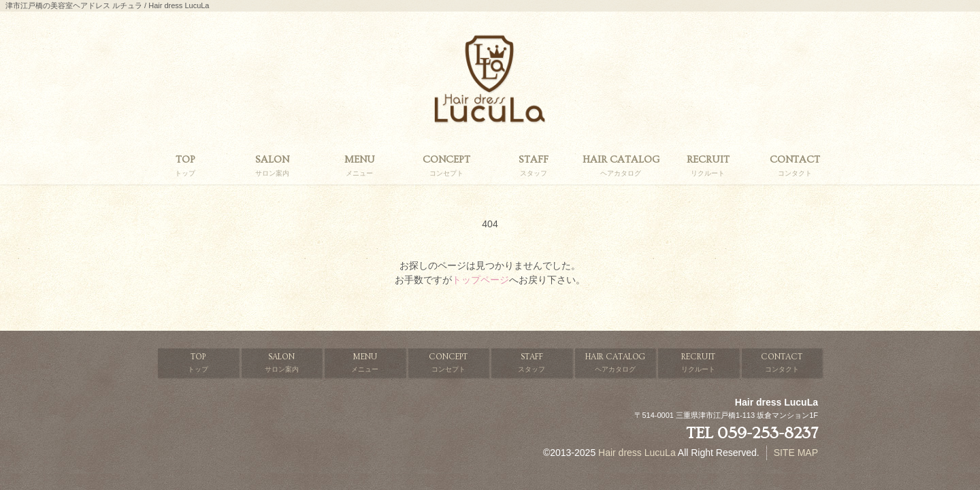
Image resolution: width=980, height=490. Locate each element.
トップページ (480, 280)
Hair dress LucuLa (637, 453)
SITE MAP (796, 453)
